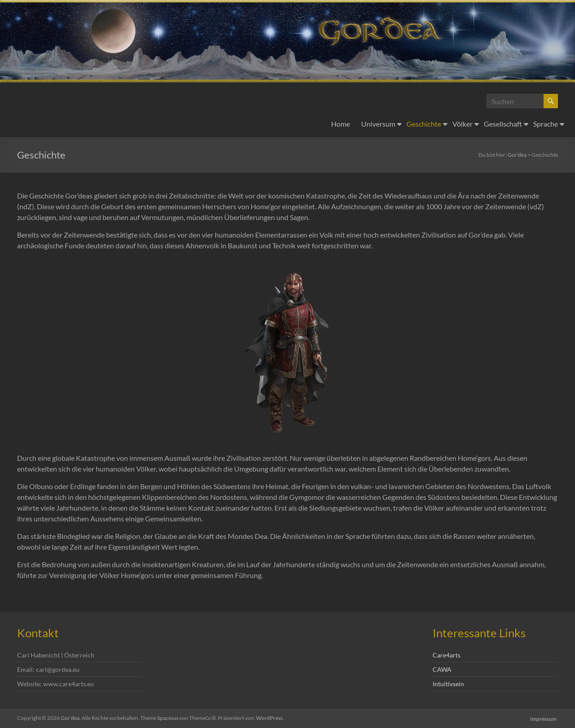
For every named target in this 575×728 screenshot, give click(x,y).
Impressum (545, 718)
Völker (462, 124)
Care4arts (447, 655)
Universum (378, 124)
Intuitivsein (448, 684)
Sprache (546, 124)
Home (341, 124)
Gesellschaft (503, 124)
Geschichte (424, 124)
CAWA (442, 669)
